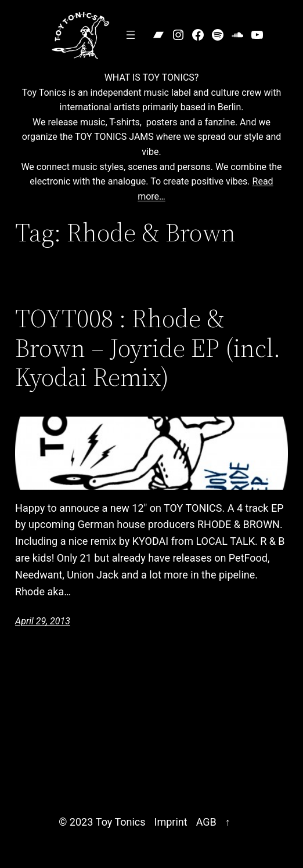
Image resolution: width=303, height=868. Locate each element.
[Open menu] (131, 35)
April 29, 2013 (43, 621)
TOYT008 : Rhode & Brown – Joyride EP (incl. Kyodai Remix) (148, 348)
